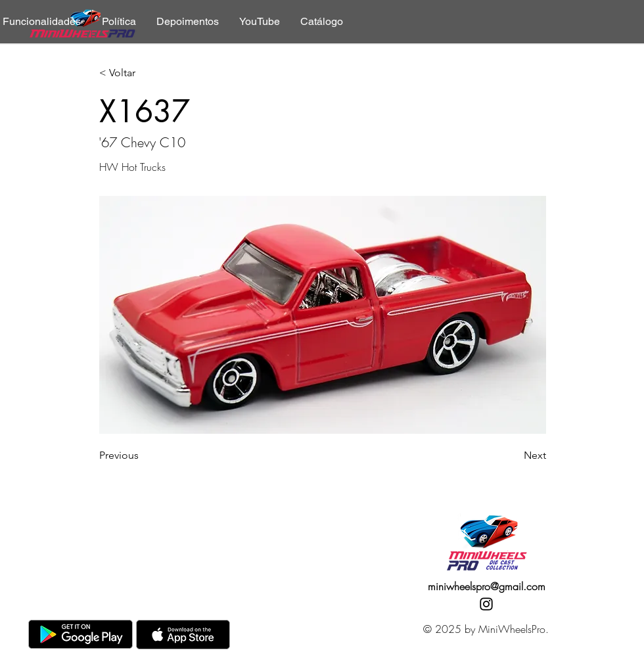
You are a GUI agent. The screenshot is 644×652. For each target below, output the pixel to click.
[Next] (513, 455)
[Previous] (143, 455)
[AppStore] (183, 635)
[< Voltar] (143, 73)
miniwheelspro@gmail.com (487, 586)
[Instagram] (486, 604)
